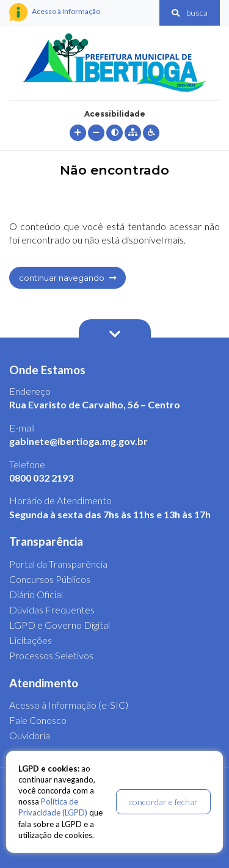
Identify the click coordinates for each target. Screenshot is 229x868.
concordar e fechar (163, 802)
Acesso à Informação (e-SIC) (69, 705)
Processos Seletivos (51, 655)
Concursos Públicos (50, 579)
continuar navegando (67, 278)
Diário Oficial (36, 594)
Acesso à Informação (55, 12)
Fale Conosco (38, 720)
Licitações (31, 640)
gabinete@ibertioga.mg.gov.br (78, 441)
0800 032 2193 (41, 478)
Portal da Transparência (58, 564)
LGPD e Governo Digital (60, 625)
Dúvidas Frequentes (52, 609)
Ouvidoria (30, 735)
